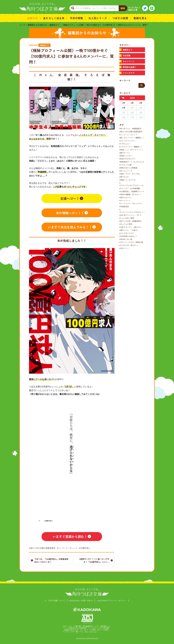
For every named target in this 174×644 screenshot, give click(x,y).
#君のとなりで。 (126, 197)
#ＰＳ (139, 215)
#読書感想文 (137, 221)
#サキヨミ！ (137, 194)
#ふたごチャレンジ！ (127, 141)
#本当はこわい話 (126, 239)
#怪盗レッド (124, 150)
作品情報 (127, 55)
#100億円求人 (85, 548)
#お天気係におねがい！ (128, 236)
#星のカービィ (125, 153)
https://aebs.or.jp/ (91, 632)
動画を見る (140, 18)
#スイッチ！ (124, 188)
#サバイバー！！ (137, 150)
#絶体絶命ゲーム (126, 162)
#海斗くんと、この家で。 (129, 230)
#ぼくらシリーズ (126, 171)
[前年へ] (123, 98)
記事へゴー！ (70, 198)
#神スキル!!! (124, 177)
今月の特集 (76, 18)
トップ (22, 25)
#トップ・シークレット (67, 548)
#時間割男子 (137, 129)
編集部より (54, 25)
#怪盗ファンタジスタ (127, 180)
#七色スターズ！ (126, 227)
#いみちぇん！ (125, 144)
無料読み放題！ (130, 67)
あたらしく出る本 (54, 18)
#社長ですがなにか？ (127, 159)
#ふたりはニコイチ (127, 233)
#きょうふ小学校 (126, 224)
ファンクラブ (129, 73)
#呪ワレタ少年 (125, 221)
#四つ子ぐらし (125, 129)
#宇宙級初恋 (124, 206)
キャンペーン (129, 61)
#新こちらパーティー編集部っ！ (132, 138)
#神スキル (138, 227)
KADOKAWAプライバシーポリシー (112, 600)
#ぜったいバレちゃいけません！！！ (133, 211)
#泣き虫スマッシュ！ (127, 215)
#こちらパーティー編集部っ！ (131, 147)
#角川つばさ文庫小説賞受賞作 (42, 548)
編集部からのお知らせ (37, 25)
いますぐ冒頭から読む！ (70, 536)
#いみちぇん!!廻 (125, 165)
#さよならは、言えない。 (129, 245)
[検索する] (142, 85)
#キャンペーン (125, 200)
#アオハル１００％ (127, 242)
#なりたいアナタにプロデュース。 (132, 184)
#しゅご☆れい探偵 (127, 218)
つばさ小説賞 (120, 18)
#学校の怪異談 (125, 194)
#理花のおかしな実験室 (128, 168)
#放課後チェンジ (138, 191)
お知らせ (33, 18)
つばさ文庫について (56, 600)
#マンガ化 (136, 174)
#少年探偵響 (135, 188)
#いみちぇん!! (139, 162)
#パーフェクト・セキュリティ (131, 203)
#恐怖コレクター (126, 156)
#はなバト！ (124, 248)
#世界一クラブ (125, 174)
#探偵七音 (139, 242)
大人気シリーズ (98, 18)
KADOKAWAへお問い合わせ (81, 600)
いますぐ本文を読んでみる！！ (70, 227)
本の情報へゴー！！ (70, 213)
